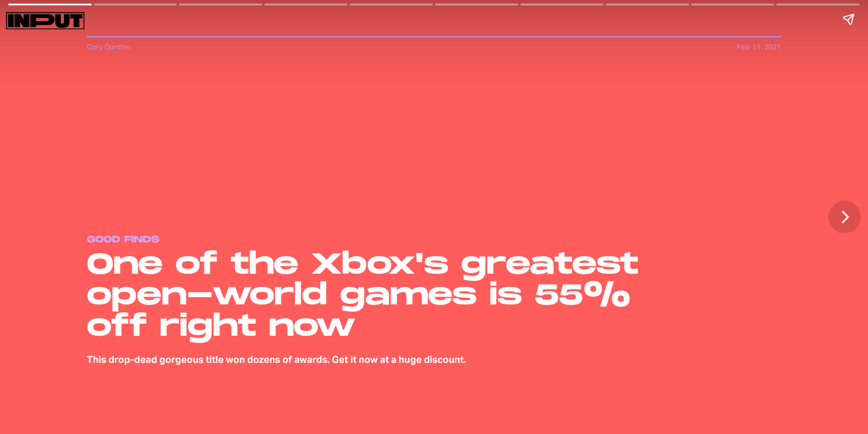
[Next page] (844, 217)
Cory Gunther (109, 47)
